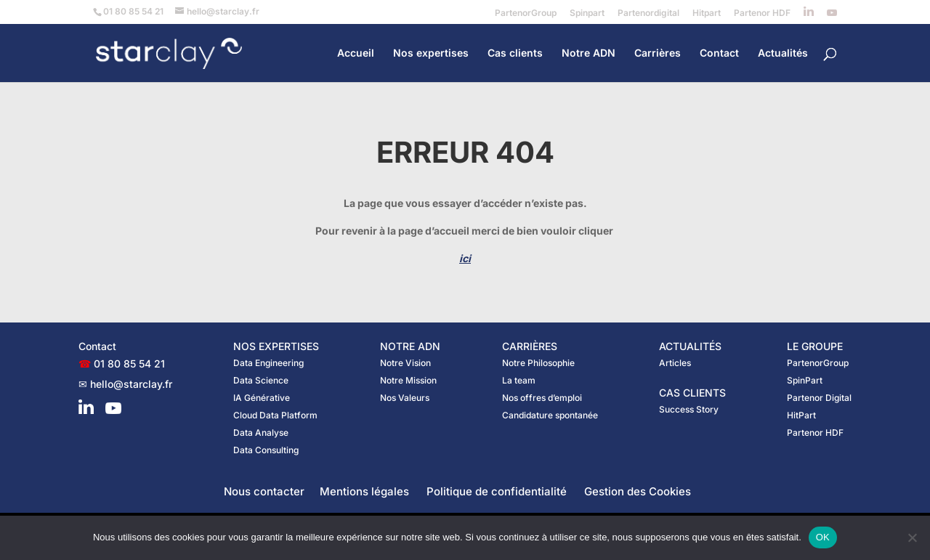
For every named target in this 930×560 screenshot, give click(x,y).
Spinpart (587, 13)
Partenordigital (648, 13)
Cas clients (515, 53)
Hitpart (707, 13)
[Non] (912, 537)
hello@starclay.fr (131, 384)
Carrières (658, 53)
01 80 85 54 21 (129, 364)
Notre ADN (589, 53)
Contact (719, 53)
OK (823, 537)
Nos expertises (431, 53)
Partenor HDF (762, 13)
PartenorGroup (526, 13)
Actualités (783, 53)
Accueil (356, 53)
